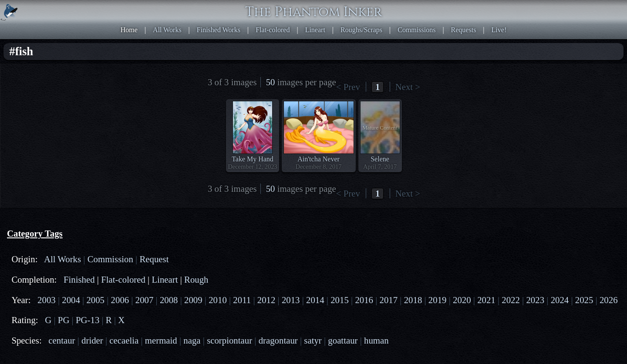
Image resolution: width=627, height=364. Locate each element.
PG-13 (88, 320)
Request (154, 259)
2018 (413, 300)
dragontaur (278, 340)
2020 (462, 300)
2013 (291, 300)
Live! (499, 30)
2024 (560, 300)
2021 (486, 300)
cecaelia (124, 340)
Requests (464, 30)
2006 (120, 300)
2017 (389, 300)
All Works (167, 30)
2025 (584, 300)
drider (92, 340)
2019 (438, 300)
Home (129, 30)
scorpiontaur (229, 340)
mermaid (161, 340)
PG (64, 320)
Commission (110, 259)
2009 (193, 300)
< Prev (348, 87)
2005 (95, 300)
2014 (315, 300)
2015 (340, 300)
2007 (145, 300)
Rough (196, 279)
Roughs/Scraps (361, 30)
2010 (218, 300)
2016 (364, 300)
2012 (266, 300)
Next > (408, 87)
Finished (79, 279)
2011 (242, 300)
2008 (169, 300)
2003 (47, 300)
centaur (62, 340)
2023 (535, 300)
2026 (609, 300)
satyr (313, 340)
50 (271, 82)
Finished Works (219, 30)
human (376, 340)
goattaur (343, 340)
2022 (511, 300)
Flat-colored (273, 30)
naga (192, 340)
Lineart (315, 30)
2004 (71, 300)
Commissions (416, 30)
